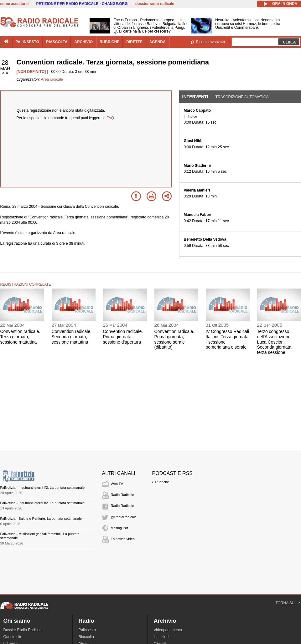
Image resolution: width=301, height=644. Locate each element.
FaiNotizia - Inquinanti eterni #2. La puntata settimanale (43, 488)
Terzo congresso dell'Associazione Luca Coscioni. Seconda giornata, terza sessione (275, 342)
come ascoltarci (15, 4)
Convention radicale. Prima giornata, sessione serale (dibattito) (174, 339)
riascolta (57, 42)
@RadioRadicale (124, 517)
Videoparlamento (168, 630)
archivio (83, 42)
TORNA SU (285, 603)
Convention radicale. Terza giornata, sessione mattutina (20, 337)
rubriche (109, 42)
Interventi (195, 97)
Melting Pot (119, 528)
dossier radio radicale (155, 4)
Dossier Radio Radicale (23, 630)
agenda (158, 42)
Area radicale (52, 79)
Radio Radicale (123, 495)
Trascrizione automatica (242, 97)
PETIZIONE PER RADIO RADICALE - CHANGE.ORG (82, 4)
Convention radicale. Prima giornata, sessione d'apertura (123, 337)
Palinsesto (87, 630)
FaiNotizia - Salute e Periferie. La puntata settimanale (41, 519)
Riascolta (86, 637)
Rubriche (162, 482)
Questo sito (13, 637)
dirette (134, 42)
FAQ (110, 118)
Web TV (117, 484)
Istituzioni (162, 637)
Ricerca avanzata (211, 42)
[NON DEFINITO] (31, 72)
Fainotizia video (123, 539)
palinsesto (28, 42)
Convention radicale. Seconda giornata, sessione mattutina (72, 337)
